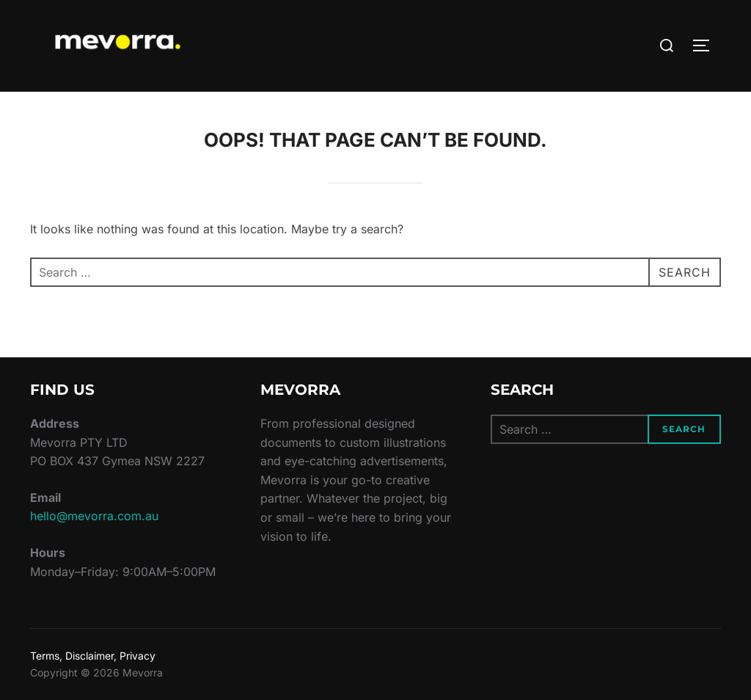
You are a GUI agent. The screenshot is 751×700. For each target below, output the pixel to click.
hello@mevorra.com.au (94, 516)
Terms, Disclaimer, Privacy (93, 656)
